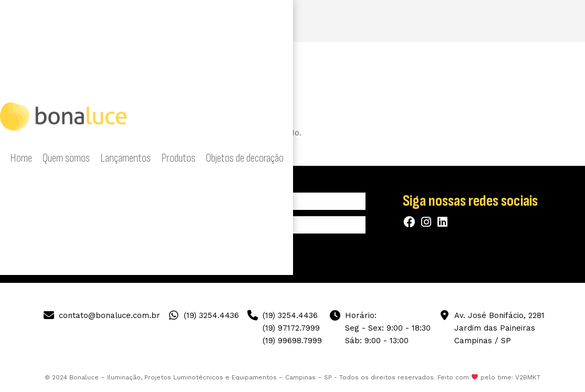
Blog (504, 21)
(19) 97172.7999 (291, 328)
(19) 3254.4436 (211, 315)
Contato (532, 21)
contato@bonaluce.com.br (109, 315)
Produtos (325, 21)
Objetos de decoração (381, 21)
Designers (438, 21)
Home (192, 21)
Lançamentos (281, 21)
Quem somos (231, 21)
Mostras (475, 21)
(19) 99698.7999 (292, 341)
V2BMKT (528, 377)
